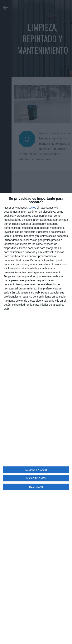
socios (32, 208)
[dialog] (36, 419)
